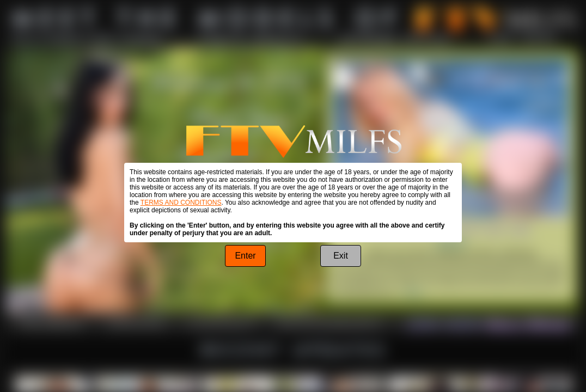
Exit (341, 256)
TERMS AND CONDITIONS (181, 203)
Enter (245, 256)
